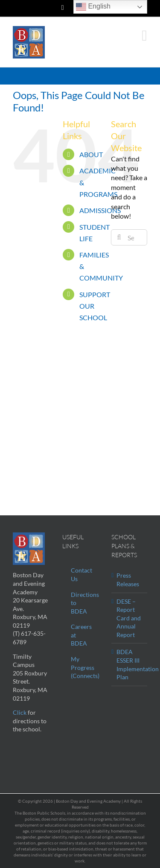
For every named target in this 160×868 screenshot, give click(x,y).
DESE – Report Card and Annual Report (129, 618)
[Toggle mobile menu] (144, 36)
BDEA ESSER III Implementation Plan (130, 664)
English (93, 7)
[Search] (119, 237)
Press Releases (128, 580)
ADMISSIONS (100, 210)
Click (20, 712)
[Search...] (129, 237)
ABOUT (91, 154)
